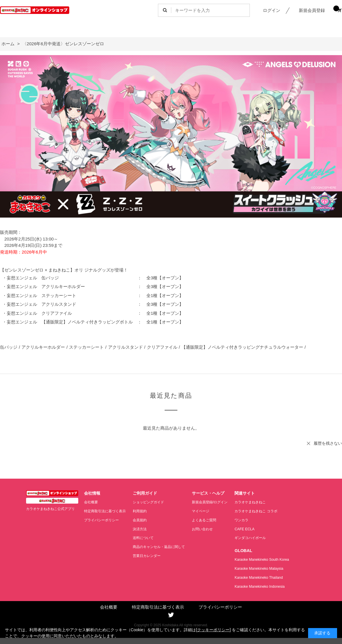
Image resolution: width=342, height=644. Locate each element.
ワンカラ (253, 520)
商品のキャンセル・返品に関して (164, 546)
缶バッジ (9, 347)
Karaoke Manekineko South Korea (274, 559)
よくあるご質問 (213, 520)
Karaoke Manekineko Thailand (271, 577)
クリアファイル (162, 347)
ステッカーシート (86, 347)
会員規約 (144, 520)
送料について (148, 537)
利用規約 (144, 511)
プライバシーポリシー (103, 520)
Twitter (171, 614)
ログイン (272, 10)
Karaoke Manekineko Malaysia (271, 568)
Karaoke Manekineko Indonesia (271, 586)
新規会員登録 (312, 10)
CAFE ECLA (256, 529)
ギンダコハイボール (262, 537)
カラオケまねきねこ (262, 502)
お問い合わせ (211, 529)
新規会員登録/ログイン (219, 502)
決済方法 (144, 529)
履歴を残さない (328, 443)
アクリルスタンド (125, 347)
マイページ (209, 511)
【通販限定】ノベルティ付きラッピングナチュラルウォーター (242, 347)
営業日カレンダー (151, 555)
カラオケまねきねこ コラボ (269, 511)
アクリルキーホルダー (43, 347)
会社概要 (92, 502)
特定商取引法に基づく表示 (107, 511)
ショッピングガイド (153, 502)
